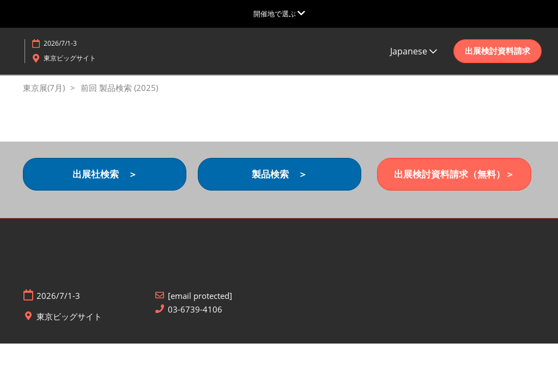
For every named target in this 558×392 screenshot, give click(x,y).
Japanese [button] (414, 51)
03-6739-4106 (195, 310)
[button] (498, 51)
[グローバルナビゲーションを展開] (279, 14)
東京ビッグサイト (70, 58)
